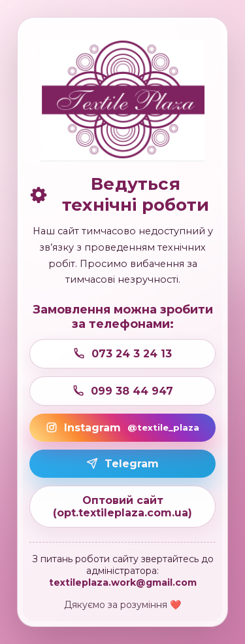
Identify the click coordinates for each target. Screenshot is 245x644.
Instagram (122, 428)
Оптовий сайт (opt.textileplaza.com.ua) (122, 507)
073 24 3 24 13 (122, 354)
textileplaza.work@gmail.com (123, 582)
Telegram (122, 464)
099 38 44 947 (123, 391)
